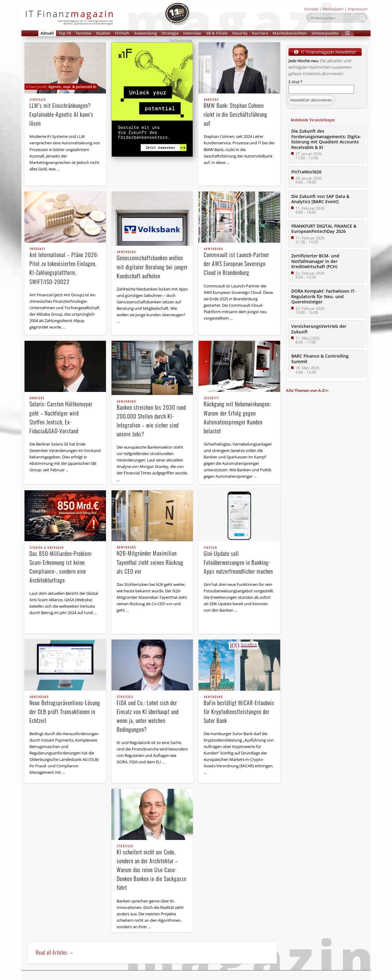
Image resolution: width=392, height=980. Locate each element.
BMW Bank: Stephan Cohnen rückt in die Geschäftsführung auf (239, 113)
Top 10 (65, 33)
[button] (347, 33)
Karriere (260, 33)
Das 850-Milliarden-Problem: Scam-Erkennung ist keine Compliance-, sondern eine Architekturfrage (65, 565)
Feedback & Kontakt (196, 975)
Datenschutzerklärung (110, 975)
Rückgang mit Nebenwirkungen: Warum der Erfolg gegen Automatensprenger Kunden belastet (239, 416)
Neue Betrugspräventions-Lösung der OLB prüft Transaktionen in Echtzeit (65, 710)
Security (240, 33)
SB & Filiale (217, 33)
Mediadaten (333, 9)
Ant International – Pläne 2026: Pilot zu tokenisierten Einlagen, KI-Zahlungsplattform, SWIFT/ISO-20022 (65, 266)
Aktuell (47, 33)
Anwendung (145, 33)
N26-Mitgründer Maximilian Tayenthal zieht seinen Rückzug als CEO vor (153, 560)
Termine (83, 33)
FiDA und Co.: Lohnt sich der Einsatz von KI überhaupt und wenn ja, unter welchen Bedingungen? (153, 714)
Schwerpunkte (325, 33)
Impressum (358, 9)
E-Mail (296, 82)
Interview (192, 33)
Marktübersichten (290, 33)
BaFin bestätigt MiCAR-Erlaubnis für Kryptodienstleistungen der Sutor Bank (239, 710)
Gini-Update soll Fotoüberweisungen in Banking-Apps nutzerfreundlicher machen (239, 561)
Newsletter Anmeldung (52, 975)
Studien (103, 33)
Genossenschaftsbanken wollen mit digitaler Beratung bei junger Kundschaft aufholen (153, 265)
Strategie (170, 33)
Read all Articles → (55, 952)
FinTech (122, 33)
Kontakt (311, 9)
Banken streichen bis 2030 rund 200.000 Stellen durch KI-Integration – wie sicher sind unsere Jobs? (153, 419)
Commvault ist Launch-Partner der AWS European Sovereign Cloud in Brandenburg (239, 262)
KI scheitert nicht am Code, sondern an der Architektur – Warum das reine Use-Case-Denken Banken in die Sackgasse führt (153, 868)
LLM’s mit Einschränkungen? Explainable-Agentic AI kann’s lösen (65, 113)
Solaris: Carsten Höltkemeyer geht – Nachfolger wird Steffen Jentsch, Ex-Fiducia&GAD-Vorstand (65, 416)
